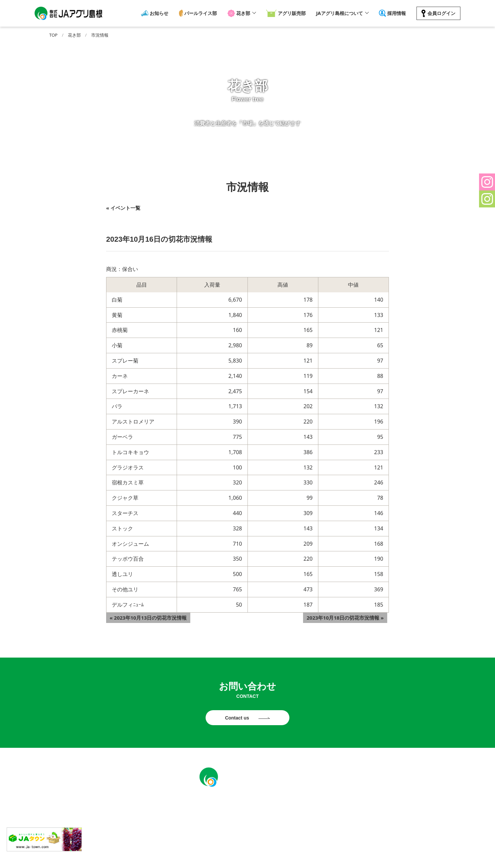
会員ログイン (439, 13)
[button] (487, 182)
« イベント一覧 (123, 208)
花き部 (243, 13)
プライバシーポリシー (265, 856)
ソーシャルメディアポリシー (328, 856)
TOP (53, 35)
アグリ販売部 (290, 13)
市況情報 (100, 35)
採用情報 (396, 13)
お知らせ (160, 13)
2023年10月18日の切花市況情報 (349, 616)
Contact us (238, 719)
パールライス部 (201, 13)
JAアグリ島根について (338, 13)
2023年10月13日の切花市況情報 (145, 616)
